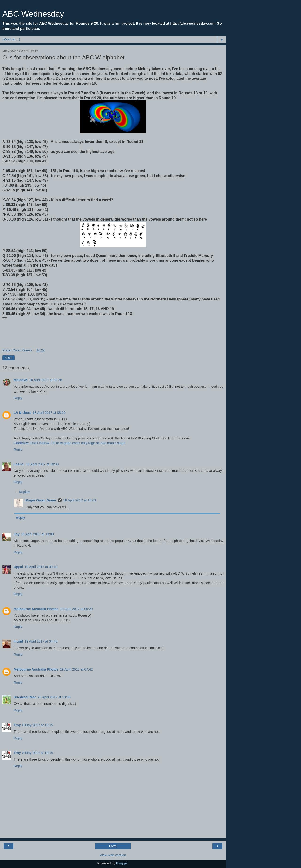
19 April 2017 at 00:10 (41, 567)
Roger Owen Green (41, 500)
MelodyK (21, 380)
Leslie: (19, 464)
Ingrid (18, 641)
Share (8, 358)
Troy (17, 725)
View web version (113, 855)
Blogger (122, 863)
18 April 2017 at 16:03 (80, 500)
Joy (17, 534)
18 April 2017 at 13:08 (37, 534)
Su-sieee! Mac (25, 697)
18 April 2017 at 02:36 (46, 380)
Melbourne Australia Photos (36, 609)
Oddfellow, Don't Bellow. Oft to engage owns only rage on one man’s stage (69, 443)
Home (113, 846)
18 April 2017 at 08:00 (49, 413)
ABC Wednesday (33, 14)
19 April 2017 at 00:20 (76, 609)
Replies (24, 492)
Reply (18, 398)
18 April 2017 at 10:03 (42, 464)
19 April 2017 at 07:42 (76, 669)
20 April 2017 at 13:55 (54, 697)
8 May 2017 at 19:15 (38, 725)
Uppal (18, 567)
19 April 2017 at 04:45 (41, 641)
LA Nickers (22, 413)
